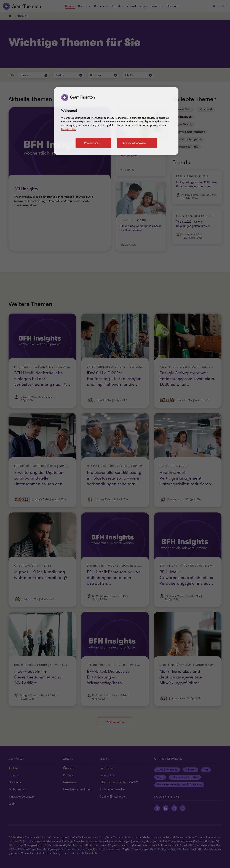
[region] (116, 121)
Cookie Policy (69, 129)
